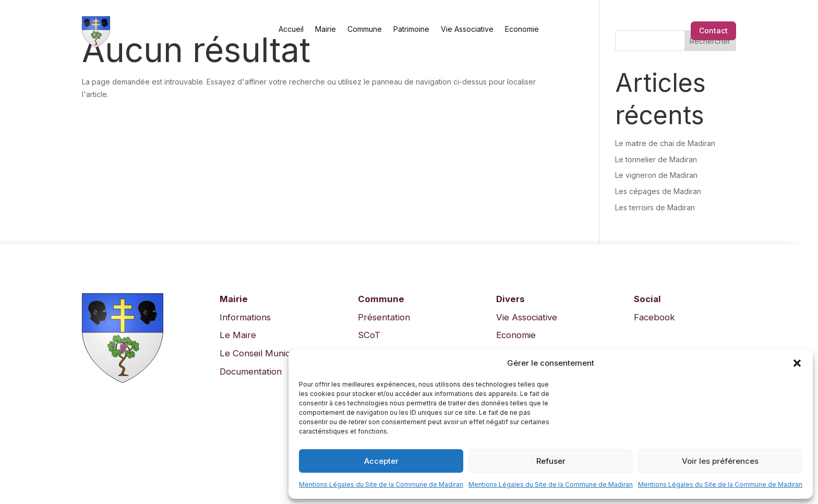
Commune (365, 29)
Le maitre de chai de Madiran (665, 143)
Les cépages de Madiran (658, 191)
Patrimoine (411, 29)
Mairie (326, 29)
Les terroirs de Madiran (655, 207)
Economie (522, 29)
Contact (713, 31)
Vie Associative (467, 29)
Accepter (381, 461)
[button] (797, 363)
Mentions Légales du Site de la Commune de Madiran (381, 484)
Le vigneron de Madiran (656, 175)
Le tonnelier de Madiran (656, 159)
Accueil (291, 29)
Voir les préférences (720, 461)
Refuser (551, 461)
